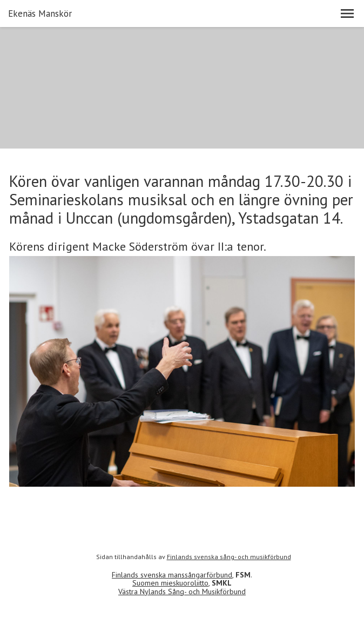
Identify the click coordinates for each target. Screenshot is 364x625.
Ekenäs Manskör (40, 14)
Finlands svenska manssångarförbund (172, 575)
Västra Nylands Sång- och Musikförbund (182, 592)
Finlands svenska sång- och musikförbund (229, 557)
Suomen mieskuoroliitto (170, 583)
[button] (347, 14)
